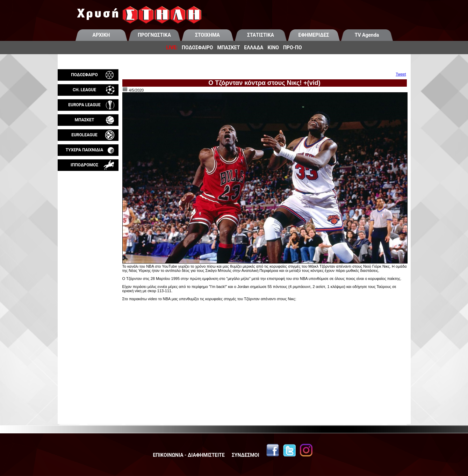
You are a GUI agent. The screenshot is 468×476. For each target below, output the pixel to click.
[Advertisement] (88, 253)
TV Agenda (367, 35)
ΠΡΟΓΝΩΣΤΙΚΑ (154, 35)
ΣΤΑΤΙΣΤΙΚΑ (261, 35)
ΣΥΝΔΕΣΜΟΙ (246, 455)
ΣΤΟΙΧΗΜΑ (207, 35)
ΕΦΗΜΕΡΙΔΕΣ (314, 35)
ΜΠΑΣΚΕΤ (228, 48)
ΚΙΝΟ (273, 48)
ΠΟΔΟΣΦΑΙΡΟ (197, 48)
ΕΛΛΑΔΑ (254, 48)
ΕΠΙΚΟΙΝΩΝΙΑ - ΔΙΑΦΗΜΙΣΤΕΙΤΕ (189, 455)
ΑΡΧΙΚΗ (101, 35)
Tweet (401, 74)
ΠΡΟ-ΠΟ (293, 48)
